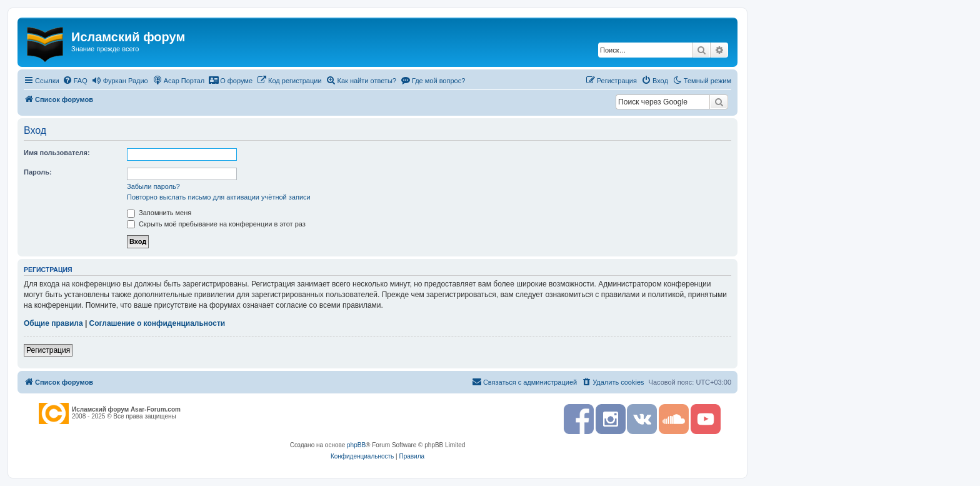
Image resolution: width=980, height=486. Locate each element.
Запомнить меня (159, 213)
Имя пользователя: (57, 153)
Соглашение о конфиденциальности (157, 323)
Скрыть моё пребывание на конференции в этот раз (216, 224)
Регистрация (48, 350)
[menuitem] (75, 81)
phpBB (356, 445)
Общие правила (53, 323)
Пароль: (38, 172)
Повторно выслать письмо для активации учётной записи (219, 197)
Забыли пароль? (153, 186)
